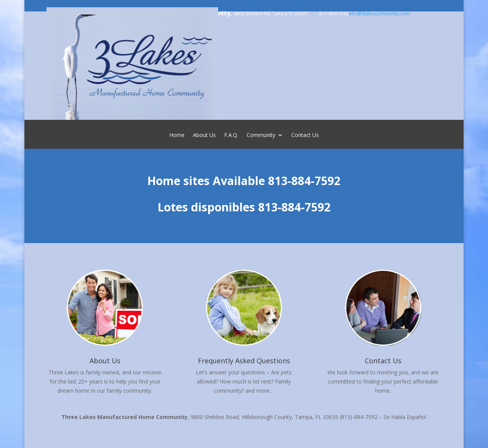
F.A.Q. (231, 135)
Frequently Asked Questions (244, 361)
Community (261, 135)
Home (177, 135)
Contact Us (305, 135)
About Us (204, 135)
